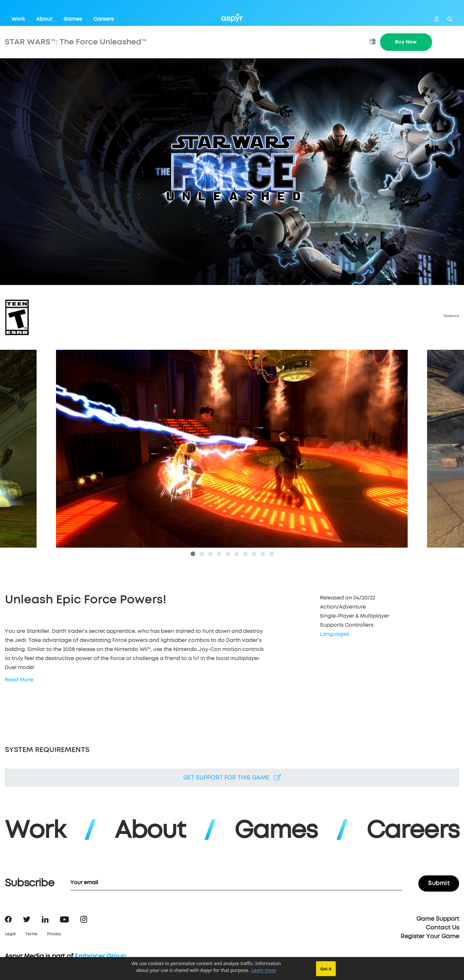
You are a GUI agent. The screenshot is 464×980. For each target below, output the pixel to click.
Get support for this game (232, 778)
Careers (103, 19)
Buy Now (406, 42)
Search (450, 19)
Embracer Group (100, 957)
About (44, 19)
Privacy (54, 934)
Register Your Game (430, 937)
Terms (31, 934)
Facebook (8, 919)
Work (18, 19)
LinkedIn (45, 919)
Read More (19, 680)
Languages (334, 634)
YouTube (64, 919)
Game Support (438, 919)
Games (73, 19)
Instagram (84, 919)
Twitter (27, 919)
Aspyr (232, 17)
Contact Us (442, 928)
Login (436, 19)
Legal (10, 934)
